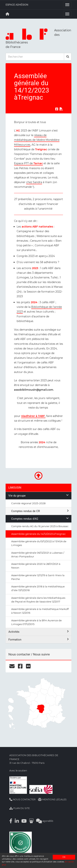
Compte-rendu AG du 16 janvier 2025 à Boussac (40, 526)
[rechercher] (68, 57)
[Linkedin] (17, 821)
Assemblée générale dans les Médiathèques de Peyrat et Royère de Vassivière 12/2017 (38, 600)
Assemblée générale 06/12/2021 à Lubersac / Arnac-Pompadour (38, 555)
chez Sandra (34, 182)
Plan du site (20, 808)
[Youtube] (24, 821)
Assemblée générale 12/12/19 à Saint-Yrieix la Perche (38, 577)
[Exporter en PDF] (61, 109)
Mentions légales (52, 799)
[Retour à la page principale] (7, 14)
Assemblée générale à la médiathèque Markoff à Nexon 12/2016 (40, 611)
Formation (38, 639)
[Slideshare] (31, 821)
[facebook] (20, 666)
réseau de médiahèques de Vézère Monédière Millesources (37, 140)
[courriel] (12, 666)
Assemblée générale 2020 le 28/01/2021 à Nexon (36, 566)
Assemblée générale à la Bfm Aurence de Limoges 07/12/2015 (36, 622)
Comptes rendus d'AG (40, 519)
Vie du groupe (38, 496)
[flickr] (28, 666)
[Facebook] (11, 821)
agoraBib (45, 821)
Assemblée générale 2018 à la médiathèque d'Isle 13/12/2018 (38, 588)
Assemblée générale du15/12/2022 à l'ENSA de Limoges (39, 543)
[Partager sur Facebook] (57, 109)
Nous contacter (22, 799)
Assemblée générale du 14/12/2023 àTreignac (38, 534)
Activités (38, 632)
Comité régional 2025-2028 (28, 503)
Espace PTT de (28, 163)
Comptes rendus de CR (40, 511)
